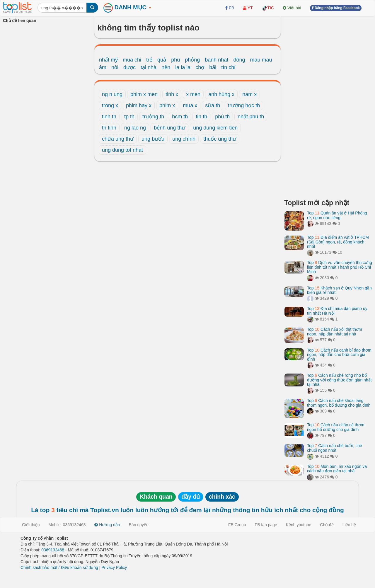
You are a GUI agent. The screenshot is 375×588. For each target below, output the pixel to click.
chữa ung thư (118, 139)
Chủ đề (327, 525)
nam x (249, 94)
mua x (190, 105)
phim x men (144, 94)
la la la (183, 67)
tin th (201, 117)
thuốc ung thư (220, 139)
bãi (213, 67)
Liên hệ (349, 525)
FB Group (237, 525)
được (129, 67)
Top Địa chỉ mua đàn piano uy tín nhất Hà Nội (337, 311)
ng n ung (112, 94)
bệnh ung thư (169, 128)
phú (175, 60)
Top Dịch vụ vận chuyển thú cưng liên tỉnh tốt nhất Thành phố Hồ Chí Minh (340, 267)
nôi (115, 67)
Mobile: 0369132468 (67, 525)
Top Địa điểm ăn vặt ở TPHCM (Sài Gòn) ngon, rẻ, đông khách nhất (338, 242)
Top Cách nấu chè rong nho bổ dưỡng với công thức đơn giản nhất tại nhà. (339, 380)
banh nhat (217, 60)
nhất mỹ (108, 60)
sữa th (213, 105)
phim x (167, 105)
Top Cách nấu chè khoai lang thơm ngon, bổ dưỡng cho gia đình (339, 403)
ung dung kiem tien (215, 128)
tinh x (172, 94)
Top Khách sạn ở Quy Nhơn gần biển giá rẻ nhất (339, 290)
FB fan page (266, 525)
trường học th (244, 105)
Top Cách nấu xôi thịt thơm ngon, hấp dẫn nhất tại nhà (335, 332)
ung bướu (153, 139)
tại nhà (149, 67)
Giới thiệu (31, 525)
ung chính (184, 139)
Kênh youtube (299, 525)
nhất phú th (251, 117)
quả (162, 60)
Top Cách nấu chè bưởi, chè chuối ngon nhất (335, 448)
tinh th (109, 117)
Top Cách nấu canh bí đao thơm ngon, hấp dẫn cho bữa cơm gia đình (339, 355)
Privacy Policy (114, 567)
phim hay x (139, 105)
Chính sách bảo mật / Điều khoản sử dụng (59, 567)
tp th (129, 117)
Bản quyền (139, 525)
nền (166, 67)
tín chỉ (228, 67)
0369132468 (53, 550)
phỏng (192, 60)
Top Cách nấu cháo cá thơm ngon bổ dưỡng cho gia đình (336, 427)
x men (193, 94)
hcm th (180, 117)
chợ (200, 67)
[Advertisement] (328, 105)
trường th (153, 117)
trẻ (149, 60)
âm (103, 67)
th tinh (109, 128)
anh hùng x (221, 94)
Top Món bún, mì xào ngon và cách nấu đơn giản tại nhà (337, 469)
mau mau (261, 60)
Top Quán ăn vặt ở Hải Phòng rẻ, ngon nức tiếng (337, 215)
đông (239, 60)
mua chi (132, 60)
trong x (110, 105)
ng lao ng (135, 128)
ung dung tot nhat (122, 150)
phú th (222, 117)
